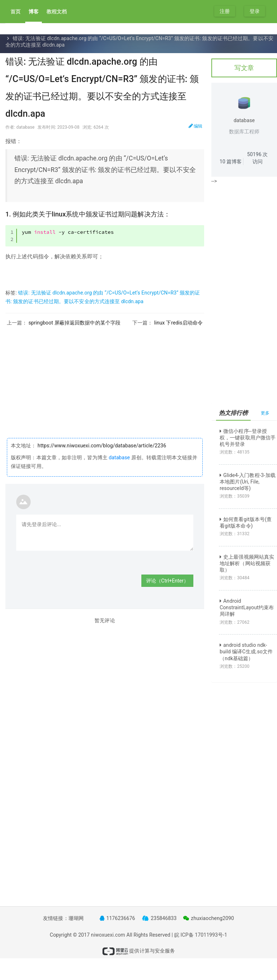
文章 (29, 32)
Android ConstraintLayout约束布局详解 (247, 607)
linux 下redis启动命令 (178, 323)
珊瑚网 (76, 918)
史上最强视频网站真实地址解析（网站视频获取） (247, 563)
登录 (255, 11)
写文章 (244, 68)
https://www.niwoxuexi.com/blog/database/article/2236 (101, 446)
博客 (34, 12)
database (119, 457)
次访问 (258, 158)
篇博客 (231, 162)
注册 (225, 11)
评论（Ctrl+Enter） (167, 581)
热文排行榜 (234, 413)
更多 (265, 413)
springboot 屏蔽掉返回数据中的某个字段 (74, 323)
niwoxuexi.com (108, 935)
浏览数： (235, 452)
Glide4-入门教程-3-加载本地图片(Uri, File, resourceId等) (248, 482)
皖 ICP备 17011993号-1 (201, 935)
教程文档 (57, 12)
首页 (16, 12)
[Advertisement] (105, 377)
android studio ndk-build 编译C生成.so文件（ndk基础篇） (246, 652)
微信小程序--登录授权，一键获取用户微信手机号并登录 (248, 438)
